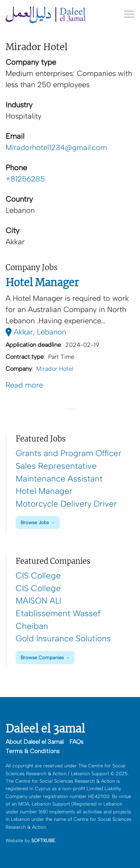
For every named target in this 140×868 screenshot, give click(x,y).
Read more (24, 385)
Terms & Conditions (33, 751)
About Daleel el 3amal (35, 742)
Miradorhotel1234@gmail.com (56, 147)
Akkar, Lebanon (36, 332)
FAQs (77, 742)
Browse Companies (42, 658)
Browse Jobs (35, 522)
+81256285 (25, 179)
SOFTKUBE (43, 841)
